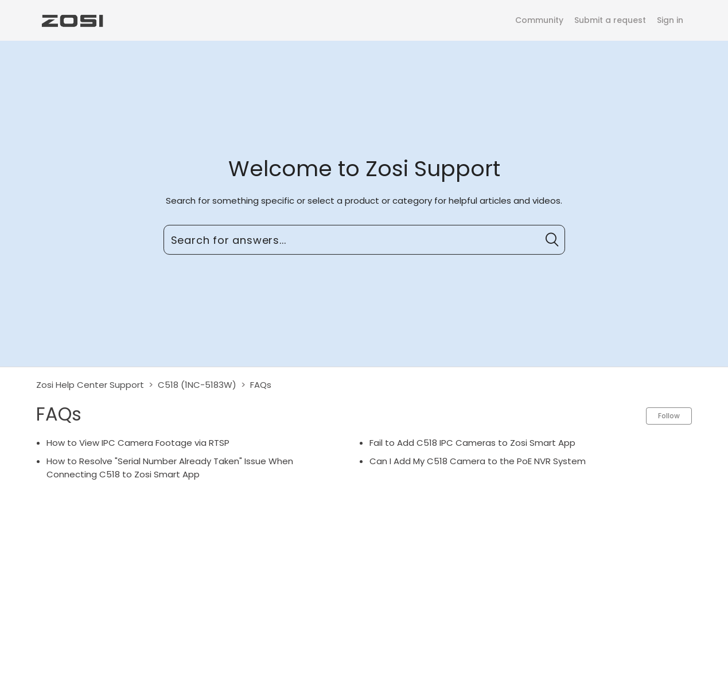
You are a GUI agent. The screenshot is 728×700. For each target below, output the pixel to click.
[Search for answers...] (364, 240)
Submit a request (610, 20)
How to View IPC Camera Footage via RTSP (138, 443)
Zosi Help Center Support (90, 385)
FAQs (261, 385)
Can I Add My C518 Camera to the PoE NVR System (478, 461)
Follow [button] (669, 416)
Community (539, 20)
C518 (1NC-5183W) (197, 385)
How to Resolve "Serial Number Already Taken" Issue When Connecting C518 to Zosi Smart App (170, 468)
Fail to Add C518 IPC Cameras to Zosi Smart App (472, 443)
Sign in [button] (670, 20)
